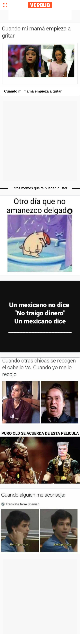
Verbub (40, 5)
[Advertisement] (40, 15)
